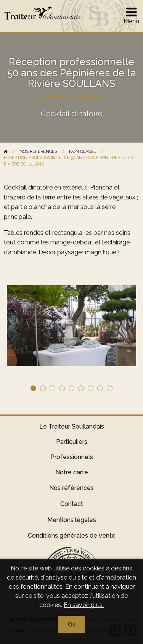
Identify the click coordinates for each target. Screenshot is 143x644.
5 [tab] (71, 388)
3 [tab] (52, 388)
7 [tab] (91, 388)
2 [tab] (43, 388)
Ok (72, 624)
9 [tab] (110, 388)
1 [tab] (33, 388)
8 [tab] (100, 388)
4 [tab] (62, 388)
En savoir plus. (84, 605)
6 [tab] (81, 388)
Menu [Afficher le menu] (131, 15)
